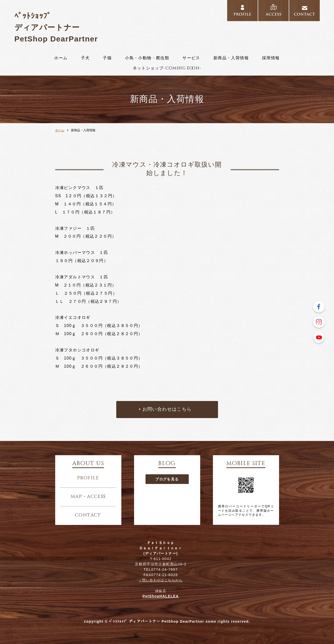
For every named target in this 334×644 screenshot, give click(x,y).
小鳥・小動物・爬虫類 (147, 58)
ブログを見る (167, 479)
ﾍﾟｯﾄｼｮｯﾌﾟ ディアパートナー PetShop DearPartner (56, 27)
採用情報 (271, 58)
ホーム (61, 58)
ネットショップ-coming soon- (167, 68)
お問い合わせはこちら (167, 409)
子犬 (85, 58)
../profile (242, 11)
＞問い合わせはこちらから (161, 580)
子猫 (107, 58)
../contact (304, 11)
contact (88, 515)
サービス (191, 58)
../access (273, 11)
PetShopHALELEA (161, 596)
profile (88, 478)
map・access (88, 497)
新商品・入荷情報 (231, 58)
